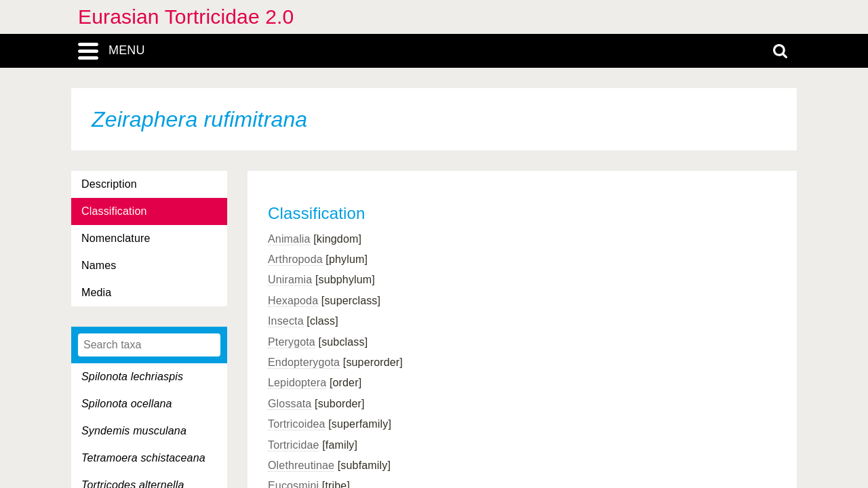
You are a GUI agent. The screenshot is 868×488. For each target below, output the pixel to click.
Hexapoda (293, 301)
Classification (114, 211)
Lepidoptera (297, 383)
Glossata (290, 404)
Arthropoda (295, 259)
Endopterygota (304, 362)
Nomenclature (116, 238)
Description (109, 184)
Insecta (286, 321)
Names (99, 265)
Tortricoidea (297, 424)
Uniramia (290, 280)
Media (96, 292)
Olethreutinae (301, 465)
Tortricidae (294, 445)
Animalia (289, 239)
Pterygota (292, 342)
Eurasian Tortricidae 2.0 (186, 17)
